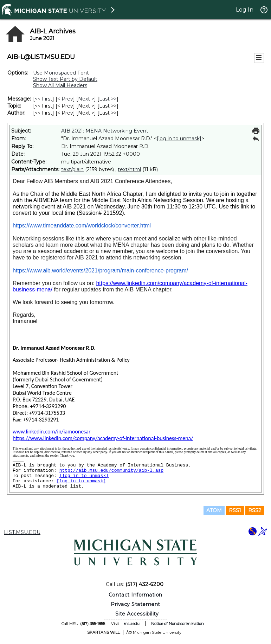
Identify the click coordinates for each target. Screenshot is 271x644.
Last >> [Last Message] (108, 99)
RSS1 (235, 510)
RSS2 (255, 510)
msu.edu (132, 624)
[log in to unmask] (179, 139)
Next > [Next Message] (86, 99)
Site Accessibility (137, 614)
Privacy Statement (135, 604)
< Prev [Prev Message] (65, 99)
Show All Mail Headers (60, 85)
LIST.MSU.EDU (22, 532)
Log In (245, 10)
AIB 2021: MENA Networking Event (105, 131)
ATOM (214, 510)
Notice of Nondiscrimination (178, 624)
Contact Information (135, 595)
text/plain (72, 169)
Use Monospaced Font (61, 73)
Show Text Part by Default (65, 79)
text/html (129, 169)
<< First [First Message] (44, 99)
